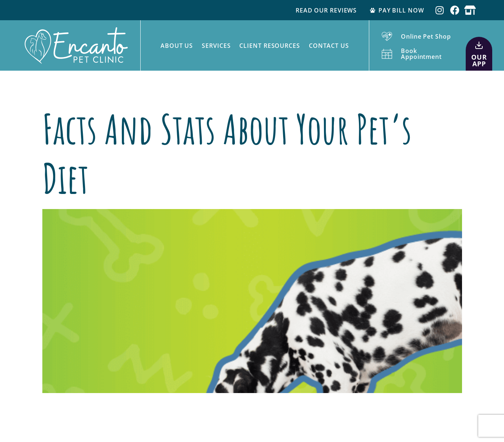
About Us (177, 46)
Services (216, 46)
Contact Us (329, 46)
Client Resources (269, 46)
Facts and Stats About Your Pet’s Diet (227, 153)
